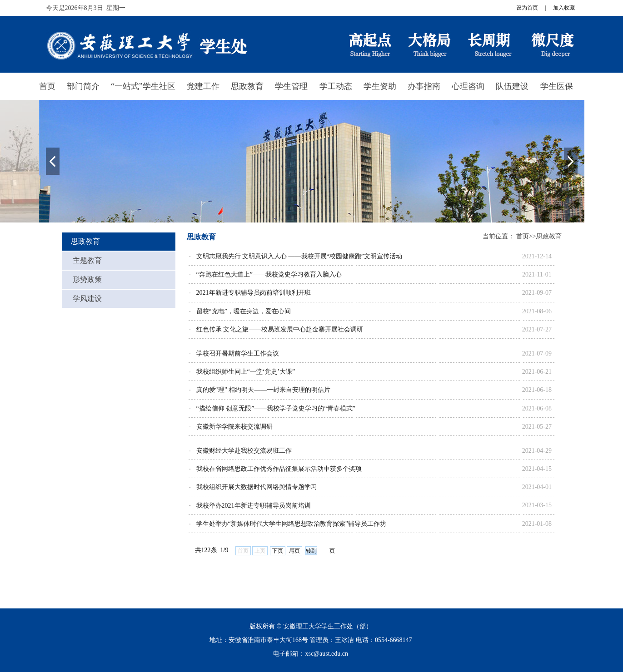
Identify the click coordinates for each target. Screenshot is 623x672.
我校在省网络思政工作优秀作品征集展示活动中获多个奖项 (279, 469)
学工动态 (336, 86)
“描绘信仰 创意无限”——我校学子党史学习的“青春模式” (276, 408)
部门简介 (83, 86)
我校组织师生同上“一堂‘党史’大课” (246, 372)
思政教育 (247, 86)
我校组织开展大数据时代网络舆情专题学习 (257, 487)
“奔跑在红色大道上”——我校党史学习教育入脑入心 (269, 274)
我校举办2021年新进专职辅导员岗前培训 (254, 506)
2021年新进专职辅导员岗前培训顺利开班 (254, 293)
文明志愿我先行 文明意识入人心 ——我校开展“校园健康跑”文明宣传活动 (299, 256)
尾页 (294, 551)
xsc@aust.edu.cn (326, 654)
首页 (47, 86)
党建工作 (203, 86)
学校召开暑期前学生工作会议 (238, 353)
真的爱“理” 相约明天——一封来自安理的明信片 (264, 390)
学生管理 (291, 86)
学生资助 (380, 86)
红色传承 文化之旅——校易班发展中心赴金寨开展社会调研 (280, 329)
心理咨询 (468, 86)
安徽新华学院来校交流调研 (234, 427)
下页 (278, 551)
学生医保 (557, 86)
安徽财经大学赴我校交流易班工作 (244, 451)
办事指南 (424, 86)
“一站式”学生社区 (143, 86)
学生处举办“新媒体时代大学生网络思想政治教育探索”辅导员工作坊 (291, 524)
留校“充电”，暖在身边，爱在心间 (244, 311)
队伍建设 (512, 86)
